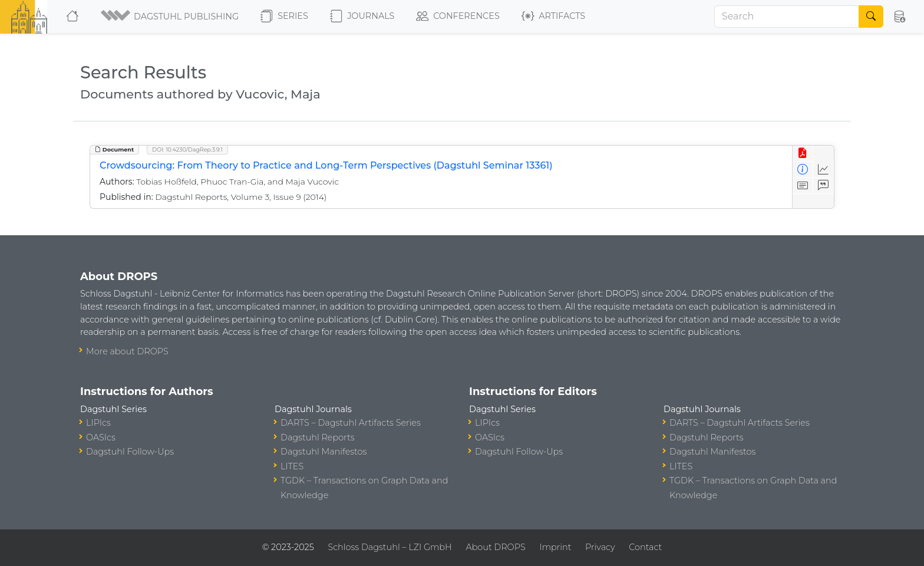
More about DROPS (127, 351)
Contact (645, 547)
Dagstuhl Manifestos (324, 452)
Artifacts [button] (553, 17)
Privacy (600, 547)
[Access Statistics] (824, 170)
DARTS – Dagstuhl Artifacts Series (351, 423)
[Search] (787, 17)
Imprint (555, 547)
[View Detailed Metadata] (803, 170)
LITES (292, 466)
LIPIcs (98, 423)
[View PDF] (803, 154)
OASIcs (101, 437)
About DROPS (495, 547)
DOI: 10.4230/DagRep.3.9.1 (187, 149)
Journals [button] (362, 17)
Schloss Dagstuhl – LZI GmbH (390, 547)
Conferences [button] (458, 17)
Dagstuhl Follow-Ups (130, 452)
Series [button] (284, 17)
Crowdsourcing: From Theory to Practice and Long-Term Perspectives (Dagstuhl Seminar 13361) (326, 165)
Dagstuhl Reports (318, 437)
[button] (171, 17)
